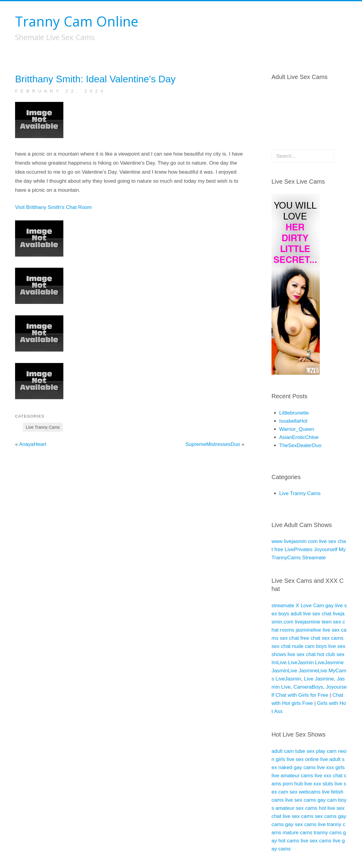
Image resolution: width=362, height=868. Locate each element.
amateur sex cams (296, 808)
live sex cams (300, 800)
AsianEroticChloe (299, 437)
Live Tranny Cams (43, 427)
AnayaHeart (33, 444)
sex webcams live (310, 792)
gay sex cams (301, 824)
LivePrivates (298, 549)
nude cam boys (309, 646)
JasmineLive (313, 671)
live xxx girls (331, 767)
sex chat (289, 638)
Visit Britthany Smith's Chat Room (53, 207)
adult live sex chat (311, 614)
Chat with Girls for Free (302, 695)
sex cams (332, 638)
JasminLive (284, 671)
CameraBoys (308, 687)
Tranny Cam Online (77, 21)
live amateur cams (292, 776)
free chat (310, 638)
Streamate (314, 558)
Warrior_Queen (297, 429)
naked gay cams (297, 767)
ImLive (279, 663)
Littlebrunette (294, 413)
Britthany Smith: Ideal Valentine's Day (95, 79)
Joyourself (326, 549)
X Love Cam (310, 606)
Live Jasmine (319, 679)
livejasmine (307, 622)
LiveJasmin (301, 663)
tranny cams (328, 833)
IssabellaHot (294, 421)
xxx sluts (323, 784)
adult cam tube (288, 751)
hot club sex (331, 654)
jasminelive (308, 630)
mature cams (297, 833)
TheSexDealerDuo (300, 445)
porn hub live (297, 784)
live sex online (303, 759)
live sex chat (302, 654)
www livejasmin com (295, 541)
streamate (283, 606)
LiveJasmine (330, 663)
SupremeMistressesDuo (213, 444)
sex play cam (321, 751)
